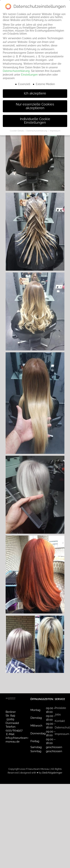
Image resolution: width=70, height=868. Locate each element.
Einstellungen (29, 75)
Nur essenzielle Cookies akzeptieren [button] (35, 106)
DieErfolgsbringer (52, 773)
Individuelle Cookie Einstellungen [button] (35, 121)
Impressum (62, 734)
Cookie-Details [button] (17, 131)
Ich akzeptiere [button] (35, 93)
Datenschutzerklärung (16, 71)
